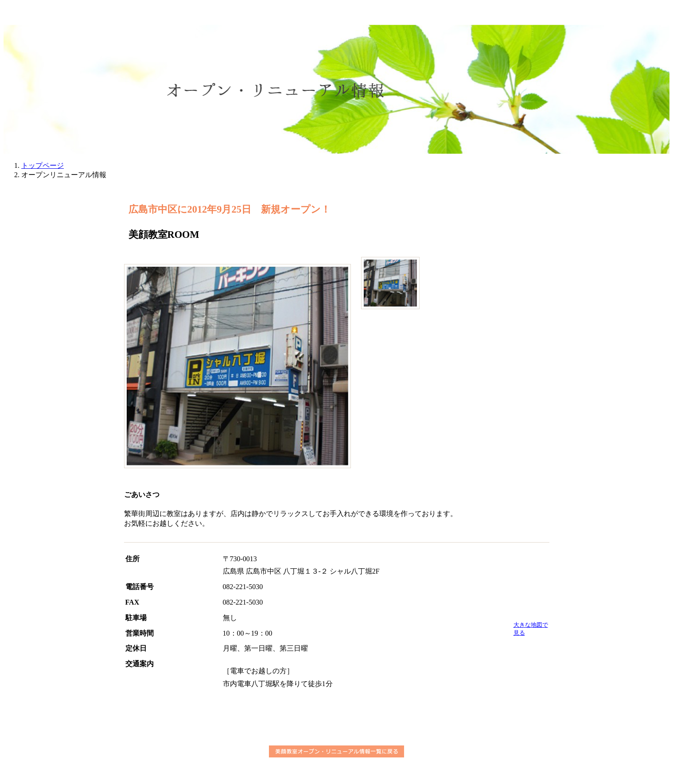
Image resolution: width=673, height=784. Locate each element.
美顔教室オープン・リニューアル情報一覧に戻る (336, 751)
